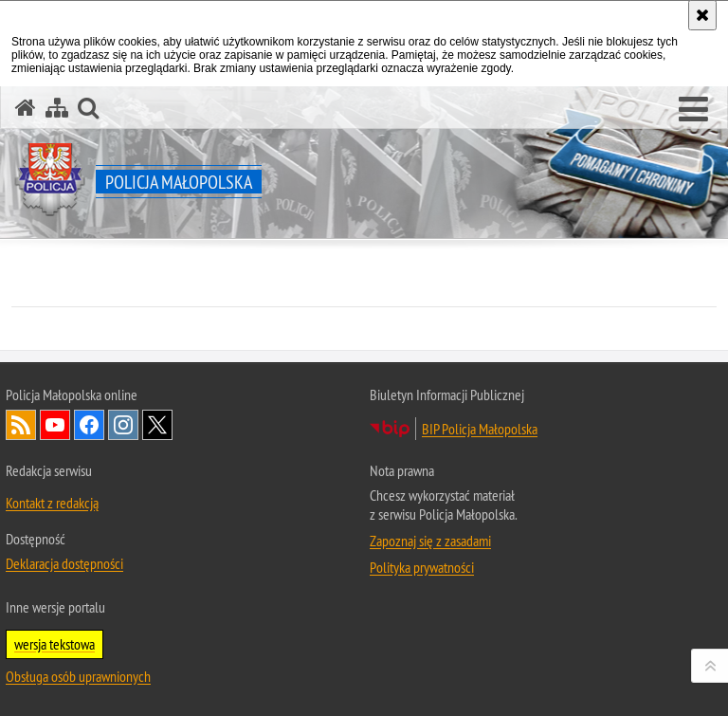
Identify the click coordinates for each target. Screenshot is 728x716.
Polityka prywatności (422, 567)
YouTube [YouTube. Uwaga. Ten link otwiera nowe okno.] (55, 425)
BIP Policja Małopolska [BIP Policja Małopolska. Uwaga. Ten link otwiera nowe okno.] (480, 429)
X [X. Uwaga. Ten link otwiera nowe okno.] (157, 425)
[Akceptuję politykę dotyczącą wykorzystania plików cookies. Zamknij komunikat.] (702, 15)
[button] (693, 110)
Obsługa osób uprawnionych (78, 676)
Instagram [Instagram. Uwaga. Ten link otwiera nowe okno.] (123, 425)
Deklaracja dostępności (64, 563)
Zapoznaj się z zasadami (430, 541)
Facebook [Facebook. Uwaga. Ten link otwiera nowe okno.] (89, 425)
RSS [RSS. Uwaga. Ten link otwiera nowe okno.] (21, 425)
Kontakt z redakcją (52, 503)
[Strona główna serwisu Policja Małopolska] (26, 108)
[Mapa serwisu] (57, 108)
